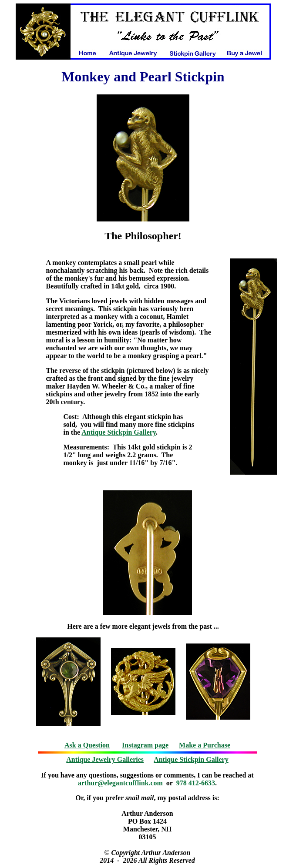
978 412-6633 (196, 783)
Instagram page (145, 745)
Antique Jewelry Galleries (105, 759)
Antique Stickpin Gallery (119, 432)
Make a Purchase (205, 745)
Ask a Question (87, 745)
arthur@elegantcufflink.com (120, 783)
